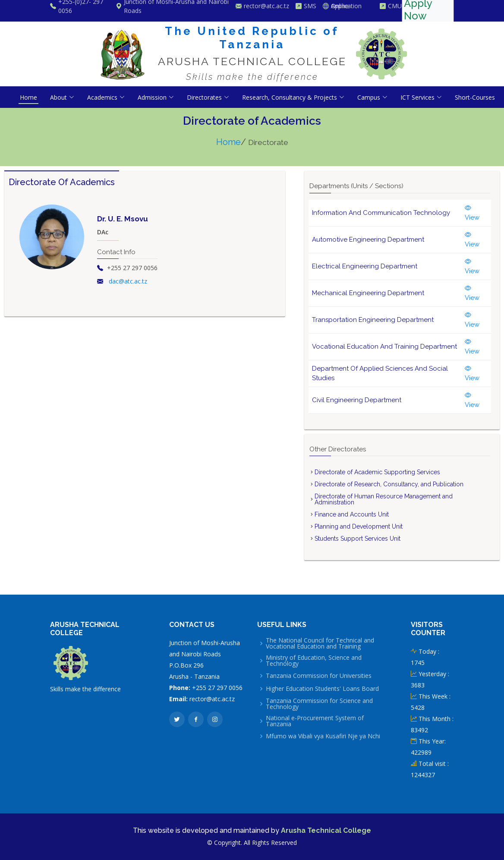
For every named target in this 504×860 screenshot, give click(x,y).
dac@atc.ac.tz (128, 281)
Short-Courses (475, 97)
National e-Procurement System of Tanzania (315, 721)
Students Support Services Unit (358, 539)
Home (28, 97)
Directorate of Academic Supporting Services (377, 472)
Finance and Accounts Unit (352, 514)
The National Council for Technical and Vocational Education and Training (320, 643)
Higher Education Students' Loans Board (322, 689)
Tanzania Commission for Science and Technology (319, 704)
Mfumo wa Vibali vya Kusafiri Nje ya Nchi (323, 736)
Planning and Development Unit (359, 526)
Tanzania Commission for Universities (319, 676)
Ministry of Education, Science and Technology (314, 661)
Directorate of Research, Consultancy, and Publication (389, 484)
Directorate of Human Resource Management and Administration (384, 499)
